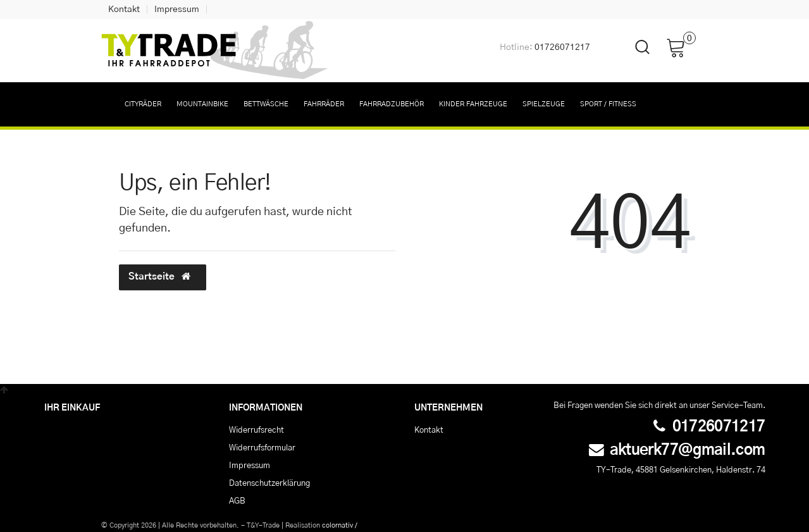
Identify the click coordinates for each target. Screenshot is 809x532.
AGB (237, 501)
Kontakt (124, 9)
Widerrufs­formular (262, 448)
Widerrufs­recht (256, 430)
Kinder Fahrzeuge (473, 104)
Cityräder (143, 104)
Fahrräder (324, 104)
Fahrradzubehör (392, 104)
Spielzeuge (544, 104)
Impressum (177, 9)
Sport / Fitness (608, 104)
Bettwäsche (266, 104)
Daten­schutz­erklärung (269, 483)
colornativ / (340, 525)
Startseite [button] (163, 276)
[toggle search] (634, 58)
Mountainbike (202, 104)
